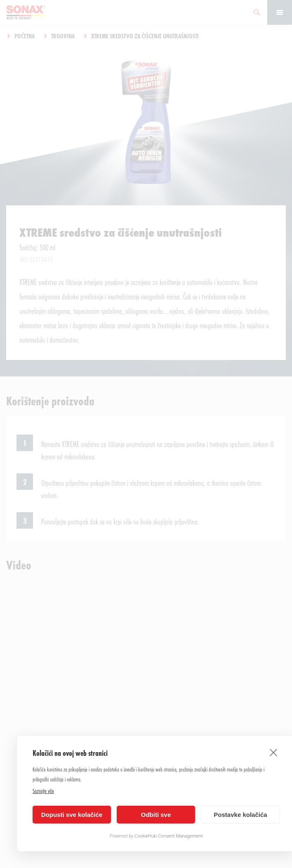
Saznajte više (43, 791)
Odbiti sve (156, 815)
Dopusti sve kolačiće (72, 815)
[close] (274, 752)
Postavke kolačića (240, 815)
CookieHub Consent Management (169, 836)
